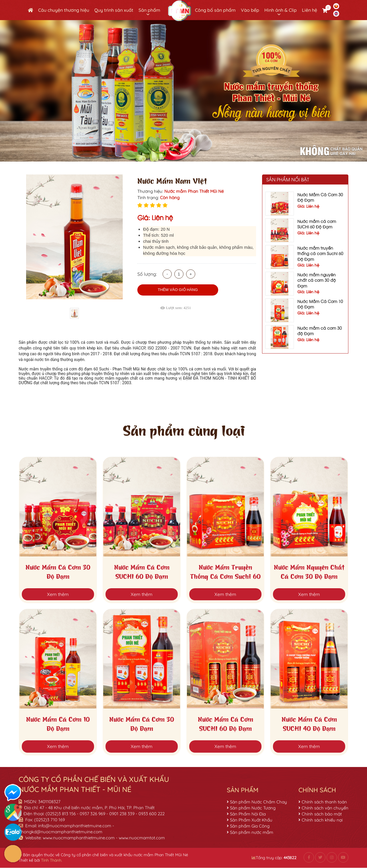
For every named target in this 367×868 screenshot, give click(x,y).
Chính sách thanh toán (324, 802)
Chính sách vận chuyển (325, 808)
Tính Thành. (52, 860)
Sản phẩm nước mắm (252, 832)
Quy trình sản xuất (114, 10)
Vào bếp (250, 10)
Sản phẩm (149, 10)
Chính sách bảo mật (322, 814)
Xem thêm (58, 594)
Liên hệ (310, 10)
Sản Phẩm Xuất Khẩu (251, 820)
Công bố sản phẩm (215, 10)
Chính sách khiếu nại (322, 820)
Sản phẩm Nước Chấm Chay (258, 802)
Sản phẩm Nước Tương (253, 808)
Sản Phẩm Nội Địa (248, 814)
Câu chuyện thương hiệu (64, 10)
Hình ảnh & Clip (281, 10)
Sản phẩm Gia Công (250, 826)
